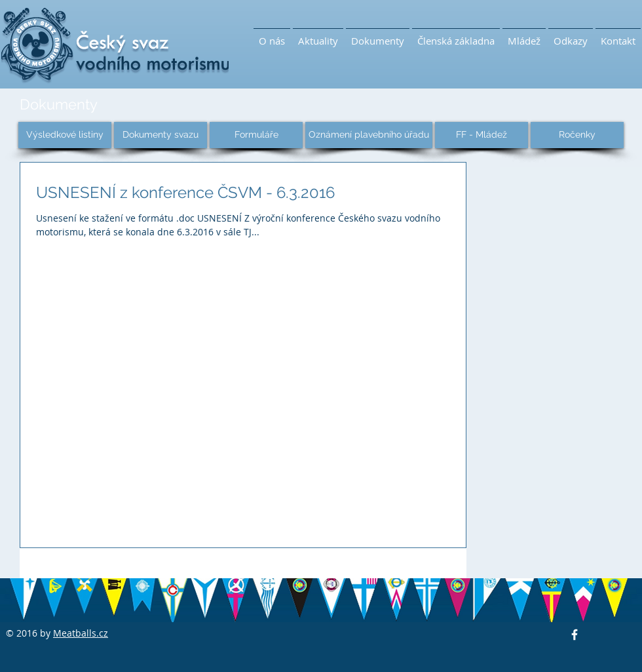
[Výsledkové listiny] (65, 135)
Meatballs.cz (81, 633)
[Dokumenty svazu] (160, 135)
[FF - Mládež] (481, 135)
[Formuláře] (256, 135)
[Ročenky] (577, 135)
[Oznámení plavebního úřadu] (369, 135)
